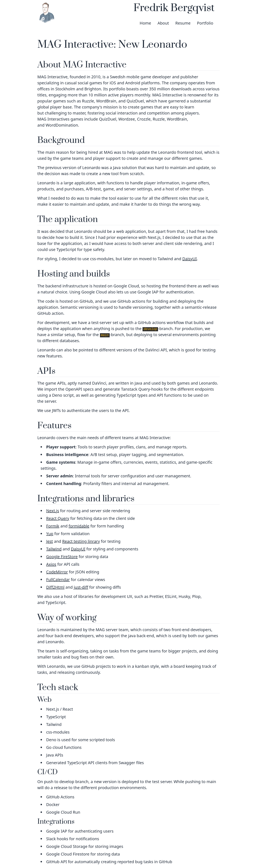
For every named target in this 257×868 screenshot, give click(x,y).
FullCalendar (58, 580)
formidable (79, 526)
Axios (51, 564)
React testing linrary (81, 541)
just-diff (81, 587)
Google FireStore (62, 557)
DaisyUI (190, 259)
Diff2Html (55, 587)
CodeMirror (57, 572)
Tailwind (54, 549)
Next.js (53, 511)
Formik (53, 526)
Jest (50, 541)
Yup (50, 534)
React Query (58, 518)
